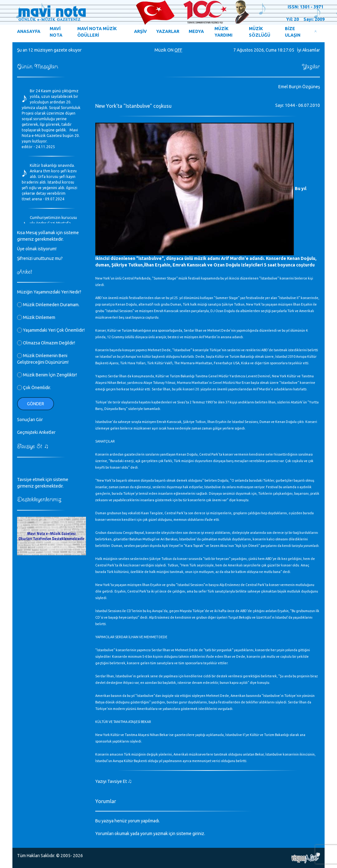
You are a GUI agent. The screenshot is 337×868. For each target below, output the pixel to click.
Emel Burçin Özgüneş (299, 87)
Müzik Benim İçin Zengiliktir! (47, 375)
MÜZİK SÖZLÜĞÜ (260, 32)
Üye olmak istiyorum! (37, 249)
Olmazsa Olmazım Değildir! (46, 343)
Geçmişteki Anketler (36, 432)
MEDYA (196, 31)
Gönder (36, 404)
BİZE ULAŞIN (293, 32)
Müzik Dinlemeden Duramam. (48, 305)
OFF (178, 50)
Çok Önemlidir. (34, 388)
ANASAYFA (29, 31)
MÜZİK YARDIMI (223, 32)
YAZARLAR (168, 31)
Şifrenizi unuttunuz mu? (40, 258)
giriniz (198, 834)
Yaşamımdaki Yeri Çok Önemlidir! (51, 330)
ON (170, 50)
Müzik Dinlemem (36, 317)
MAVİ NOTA (56, 32)
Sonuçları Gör (30, 420)
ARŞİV (140, 31)
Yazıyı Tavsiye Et (114, 781)
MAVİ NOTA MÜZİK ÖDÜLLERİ (97, 32)
